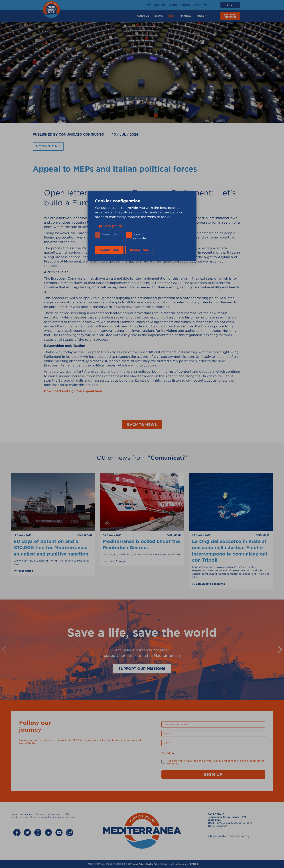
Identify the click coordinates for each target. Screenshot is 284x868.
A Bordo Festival (190, 5)
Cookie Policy (153, 864)
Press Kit (203, 16)
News (171, 16)
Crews (159, 16)
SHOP (231, 5)
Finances (185, 16)
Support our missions (142, 669)
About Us (143, 16)
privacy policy (111, 226)
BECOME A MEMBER (231, 16)
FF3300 (194, 864)
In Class (173, 5)
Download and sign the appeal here (73, 391)
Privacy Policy (137, 864)
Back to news (142, 425)
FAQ (148, 5)
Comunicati (48, 146)
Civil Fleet (159, 5)
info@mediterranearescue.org (229, 836)
